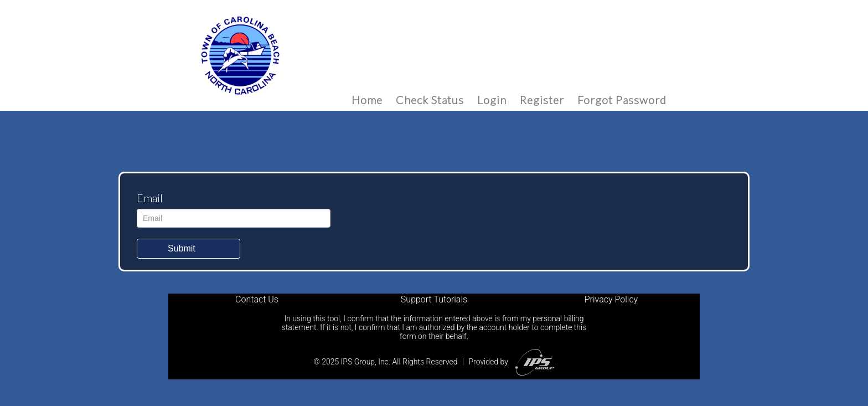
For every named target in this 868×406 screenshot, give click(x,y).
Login (492, 100)
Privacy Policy (611, 299)
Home (367, 100)
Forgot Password (622, 100)
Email (150, 198)
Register (542, 100)
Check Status (430, 100)
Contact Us (257, 299)
